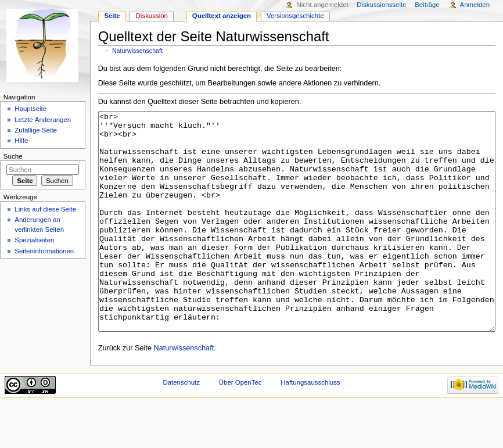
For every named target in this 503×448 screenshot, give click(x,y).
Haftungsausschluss (310, 426)
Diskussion (152, 16)
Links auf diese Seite (45, 209)
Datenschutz (181, 426)
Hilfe (21, 141)
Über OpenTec (240, 426)
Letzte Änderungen (43, 120)
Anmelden (475, 5)
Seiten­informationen (44, 251)
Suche (13, 156)
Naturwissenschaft (137, 51)
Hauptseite (30, 109)
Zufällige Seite (36, 130)
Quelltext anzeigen (222, 16)
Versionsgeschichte (295, 16)
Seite (112, 16)
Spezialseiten (34, 240)
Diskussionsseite (381, 5)
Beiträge (427, 5)
